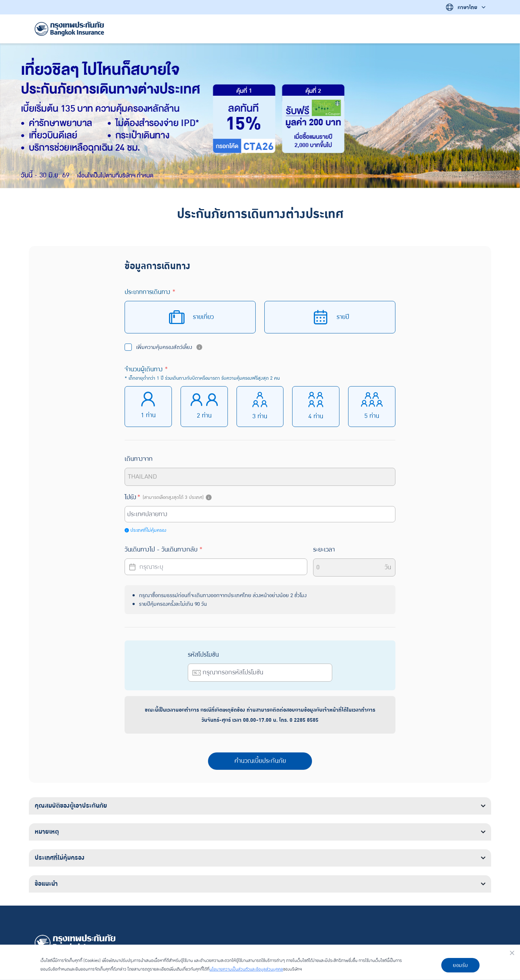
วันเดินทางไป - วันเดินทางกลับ (164, 550)
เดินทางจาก (139, 459)
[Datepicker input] (216, 567)
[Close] (512, 953)
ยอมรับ (460, 965)
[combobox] (261, 514)
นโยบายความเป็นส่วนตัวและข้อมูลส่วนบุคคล (246, 969)
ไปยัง (169, 497)
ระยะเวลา (324, 550)
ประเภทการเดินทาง (150, 292)
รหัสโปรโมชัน (203, 655)
